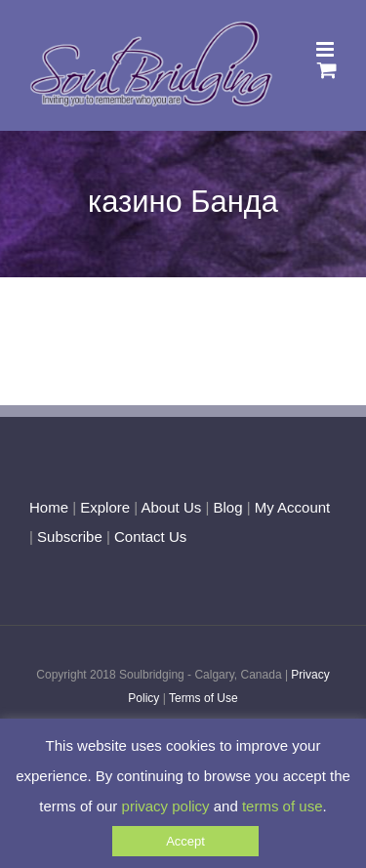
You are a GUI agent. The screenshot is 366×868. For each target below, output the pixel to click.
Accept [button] (185, 841)
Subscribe (70, 537)
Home (49, 507)
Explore (105, 507)
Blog (227, 507)
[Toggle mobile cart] (327, 70)
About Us (172, 507)
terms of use (283, 806)
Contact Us (148, 537)
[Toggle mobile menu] (326, 49)
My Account (293, 507)
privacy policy (166, 806)
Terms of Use (203, 698)
